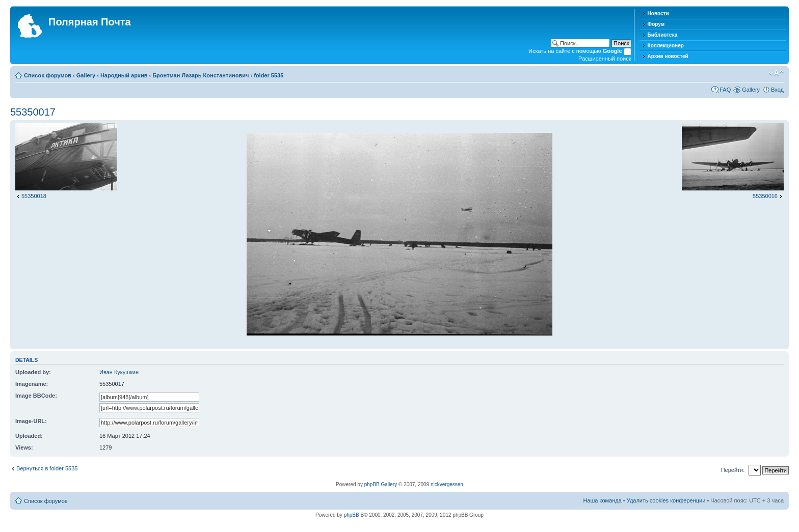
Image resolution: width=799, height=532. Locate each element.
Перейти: (733, 470)
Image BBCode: (36, 396)
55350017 (33, 112)
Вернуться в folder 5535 (47, 468)
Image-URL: (31, 421)
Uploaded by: (33, 372)
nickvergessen (447, 484)
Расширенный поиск (605, 59)
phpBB (352, 515)
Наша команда (602, 500)
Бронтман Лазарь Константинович (201, 75)
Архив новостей (668, 56)
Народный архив (124, 75)
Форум (656, 24)
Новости (658, 13)
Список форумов (48, 75)
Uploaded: (29, 436)
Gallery (86, 75)
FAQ (725, 90)
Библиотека (663, 35)
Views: (24, 447)
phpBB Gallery (381, 484)
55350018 (34, 196)
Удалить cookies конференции (666, 500)
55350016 (765, 196)
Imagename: (32, 384)
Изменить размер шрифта (776, 73)
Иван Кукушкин (119, 372)
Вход (777, 90)
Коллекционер (666, 46)
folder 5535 (269, 75)
